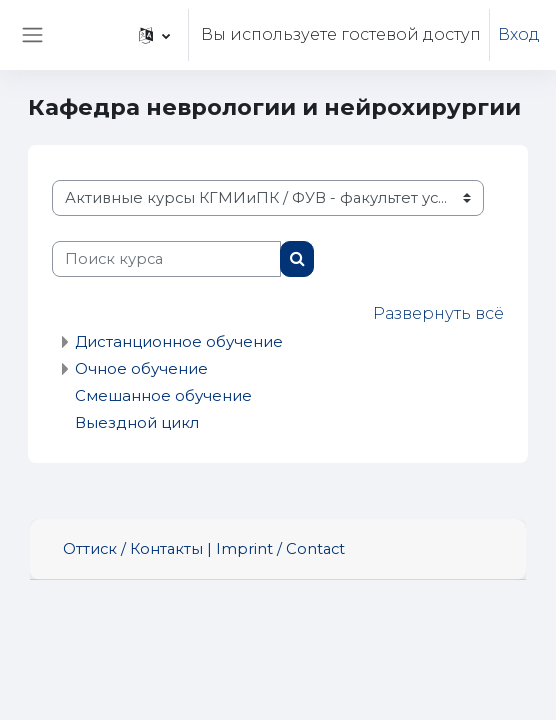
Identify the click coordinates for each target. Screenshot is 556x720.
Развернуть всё (438, 313)
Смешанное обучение (163, 395)
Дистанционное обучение (179, 341)
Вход (519, 34)
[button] (154, 35)
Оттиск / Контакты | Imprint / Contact (204, 549)
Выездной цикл (137, 422)
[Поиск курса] (166, 259)
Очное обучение (141, 368)
